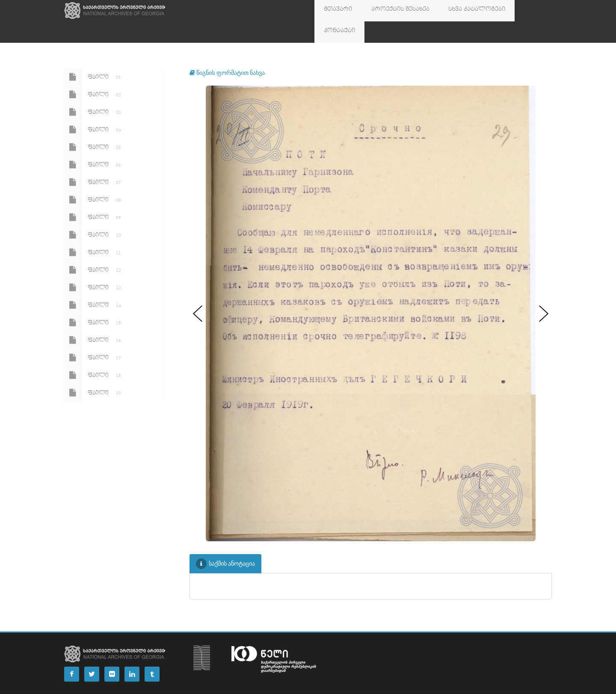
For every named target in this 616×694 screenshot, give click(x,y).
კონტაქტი (510, 11)
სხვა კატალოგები (456, 11)
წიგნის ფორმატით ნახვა (227, 51)
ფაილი (94, 56)
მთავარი (334, 11)
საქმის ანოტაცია (226, 542)
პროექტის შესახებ (388, 11)
